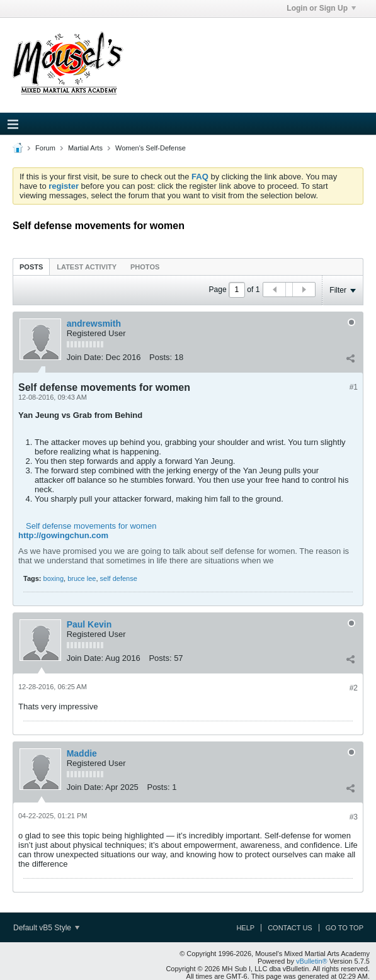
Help (245, 928)
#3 (354, 817)
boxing (54, 578)
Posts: (161, 357)
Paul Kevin (89, 624)
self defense (119, 578)
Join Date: (85, 357)
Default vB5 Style (46, 928)
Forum (45, 148)
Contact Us (290, 928)
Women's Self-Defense (151, 148)
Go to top (345, 928)
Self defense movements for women (91, 526)
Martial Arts (85, 148)
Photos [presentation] (145, 267)
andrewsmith (94, 324)
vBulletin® (312, 961)
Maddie (82, 753)
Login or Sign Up (321, 8)
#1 (354, 387)
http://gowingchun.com (63, 535)
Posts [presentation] (31, 267)
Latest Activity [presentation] (87, 267)
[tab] (31, 267)
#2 (354, 688)
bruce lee (82, 578)
